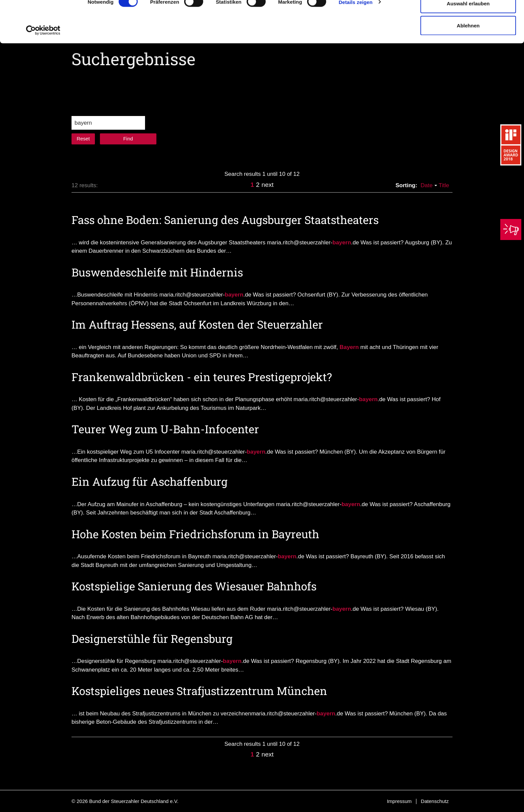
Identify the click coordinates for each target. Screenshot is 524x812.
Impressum (399, 801)
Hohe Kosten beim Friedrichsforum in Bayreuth (195, 534)
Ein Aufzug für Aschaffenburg (150, 481)
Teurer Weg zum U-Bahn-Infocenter (165, 429)
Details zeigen (355, 38)
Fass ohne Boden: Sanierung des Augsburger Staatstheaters (225, 220)
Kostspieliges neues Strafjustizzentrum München (199, 691)
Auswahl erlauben (468, 40)
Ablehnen (468, 61)
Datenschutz (435, 801)
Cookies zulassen (468, 18)
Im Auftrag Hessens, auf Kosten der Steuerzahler (197, 324)
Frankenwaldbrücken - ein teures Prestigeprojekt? (202, 377)
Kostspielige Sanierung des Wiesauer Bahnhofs (194, 586)
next (268, 185)
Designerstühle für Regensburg (152, 639)
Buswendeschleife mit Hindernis (157, 272)
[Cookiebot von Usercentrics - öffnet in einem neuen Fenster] (43, 66)
